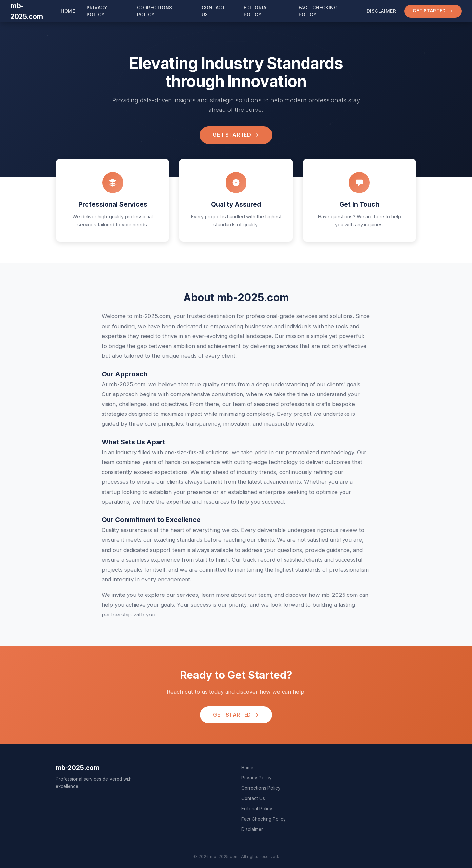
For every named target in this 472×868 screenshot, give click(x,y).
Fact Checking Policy (318, 11)
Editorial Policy (256, 11)
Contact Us (214, 11)
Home (68, 11)
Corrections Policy (155, 11)
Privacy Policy (97, 11)
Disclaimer (382, 11)
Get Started (433, 11)
